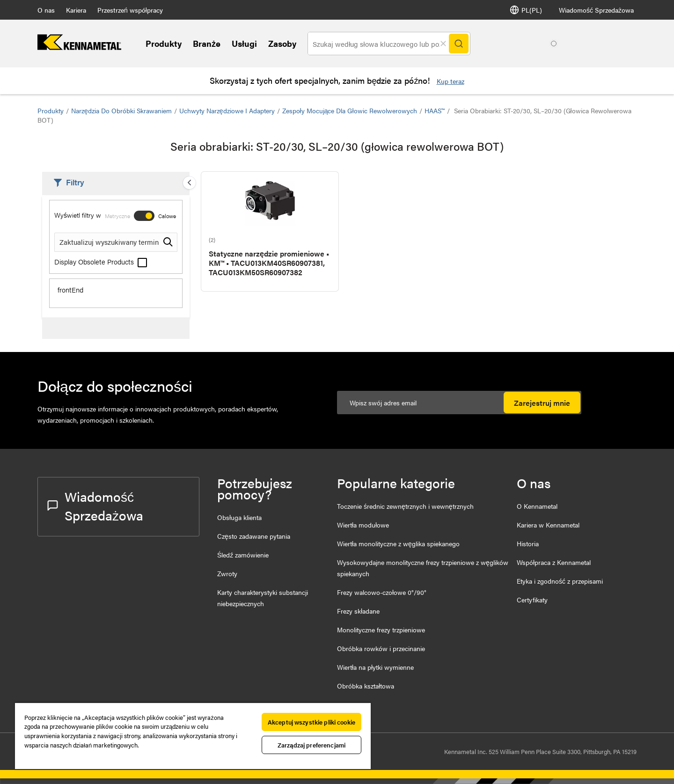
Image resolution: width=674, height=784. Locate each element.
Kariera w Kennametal (548, 525)
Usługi (244, 43)
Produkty (164, 43)
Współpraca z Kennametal (554, 562)
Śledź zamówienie (243, 555)
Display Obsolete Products (101, 261)
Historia (528, 543)
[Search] (459, 44)
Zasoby (282, 43)
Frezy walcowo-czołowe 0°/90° (382, 592)
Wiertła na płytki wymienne (375, 667)
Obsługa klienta (239, 517)
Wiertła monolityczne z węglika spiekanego (398, 543)
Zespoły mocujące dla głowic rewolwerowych (350, 110)
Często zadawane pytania (254, 536)
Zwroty (227, 573)
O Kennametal (537, 506)
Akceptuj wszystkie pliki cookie (311, 722)
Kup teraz (451, 81)
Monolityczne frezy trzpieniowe (381, 630)
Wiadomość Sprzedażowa (596, 10)
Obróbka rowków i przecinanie (381, 648)
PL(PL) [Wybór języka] (526, 10)
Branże (207, 43)
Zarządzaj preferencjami (311, 745)
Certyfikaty (532, 600)
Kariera (76, 10)
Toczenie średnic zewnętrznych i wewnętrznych (405, 506)
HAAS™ (435, 110)
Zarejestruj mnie (542, 403)
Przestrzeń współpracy (130, 10)
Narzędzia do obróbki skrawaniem (121, 110)
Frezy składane (358, 611)
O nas (46, 10)
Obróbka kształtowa (366, 686)
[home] (79, 47)
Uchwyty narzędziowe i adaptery (227, 110)
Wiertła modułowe (363, 525)
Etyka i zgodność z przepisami (560, 581)
